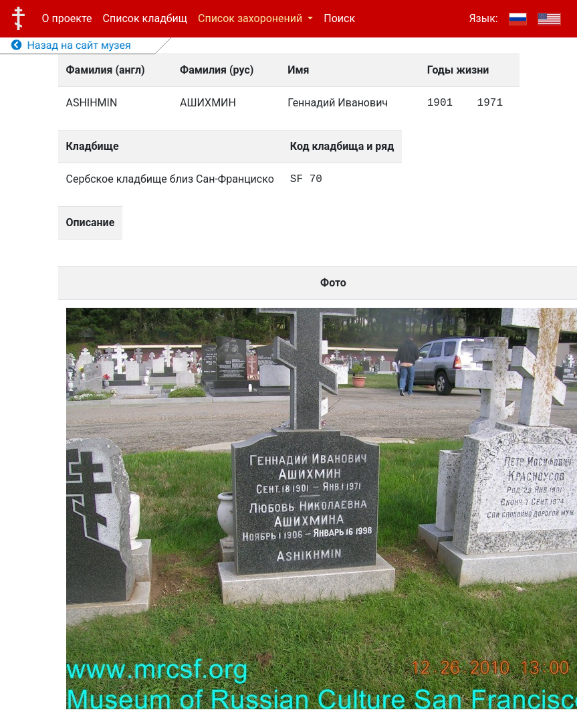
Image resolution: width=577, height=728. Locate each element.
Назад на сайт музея (71, 45)
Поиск (339, 18)
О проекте (67, 18)
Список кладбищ (145, 18)
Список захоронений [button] (251, 18)
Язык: (483, 18)
